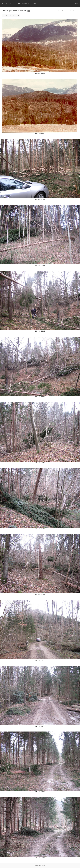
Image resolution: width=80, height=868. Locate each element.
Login (76, 4)
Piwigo (44, 866)
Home (4, 11)
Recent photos (23, 3)
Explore (13, 3)
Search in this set (12, 16)
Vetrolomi (22, 11)
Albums (5, 3)
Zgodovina (12, 11)
